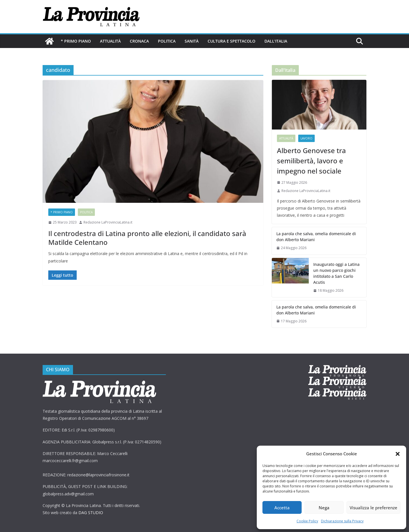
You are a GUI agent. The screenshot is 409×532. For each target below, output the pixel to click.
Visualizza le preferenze (373, 508)
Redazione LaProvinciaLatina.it (108, 222)
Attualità (110, 41)
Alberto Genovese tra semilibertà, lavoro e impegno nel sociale (311, 161)
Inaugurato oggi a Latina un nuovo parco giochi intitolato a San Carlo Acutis (336, 273)
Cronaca (139, 41)
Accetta (282, 508)
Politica (167, 41)
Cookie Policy (307, 521)
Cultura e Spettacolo (231, 41)
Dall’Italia (276, 41)
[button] (398, 454)
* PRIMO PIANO (76, 41)
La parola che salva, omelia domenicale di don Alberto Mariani (316, 237)
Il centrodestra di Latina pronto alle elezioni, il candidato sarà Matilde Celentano (147, 238)
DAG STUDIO (91, 513)
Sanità (192, 41)
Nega (324, 508)
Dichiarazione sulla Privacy (342, 521)
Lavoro (306, 138)
